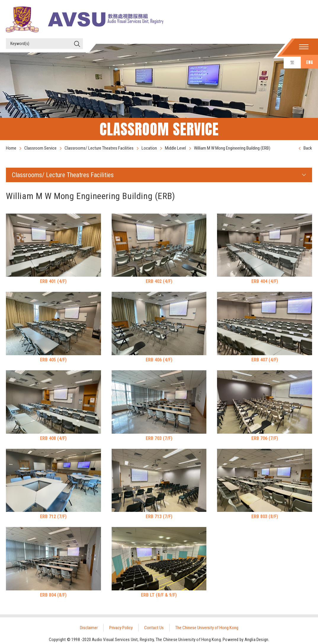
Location (149, 148)
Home (11, 148)
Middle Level (175, 148)
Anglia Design (257, 640)
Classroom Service (40, 148)
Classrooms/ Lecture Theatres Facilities (99, 148)
